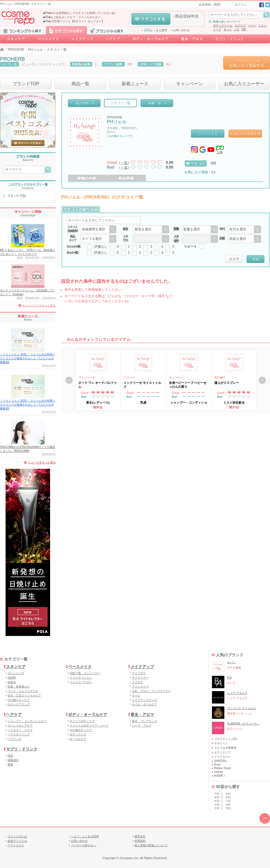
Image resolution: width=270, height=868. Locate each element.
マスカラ (138, 682)
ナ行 (217, 801)
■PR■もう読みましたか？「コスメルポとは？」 (73, 17)
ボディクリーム (223, 25)
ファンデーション (81, 678)
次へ (262, 380)
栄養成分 (13, 760)
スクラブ (240, 25)
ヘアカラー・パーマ (20, 730)
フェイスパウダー (81, 682)
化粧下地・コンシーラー (85, 673)
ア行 (217, 794)
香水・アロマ (192, 39)
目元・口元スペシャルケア (24, 695)
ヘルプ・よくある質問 (85, 836)
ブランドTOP (26, 84)
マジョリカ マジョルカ (241, 708)
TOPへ (265, 818)
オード (228, 29)
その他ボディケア (81, 730)
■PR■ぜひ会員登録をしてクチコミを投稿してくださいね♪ (79, 13)
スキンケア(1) (16, 196)
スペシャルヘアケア (20, 726)
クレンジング (16, 673)
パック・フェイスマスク (23, 691)
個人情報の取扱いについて (151, 845)
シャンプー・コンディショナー (27, 721)
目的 (10, 756)
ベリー (252, 25)
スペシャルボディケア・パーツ (89, 726)
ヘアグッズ (14, 739)
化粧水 (12, 682)
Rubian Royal (222, 768)
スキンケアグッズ (19, 704)
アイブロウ (139, 673)
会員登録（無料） (211, 4)
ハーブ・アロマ (142, 726)
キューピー (176, 378)
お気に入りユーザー (244, 84)
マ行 (217, 805)
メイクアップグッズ (144, 700)
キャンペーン (190, 84)
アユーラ (129, 378)
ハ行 (228, 801)
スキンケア (16, 39)
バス (237, 29)
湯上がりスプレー (227, 383)
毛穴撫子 (220, 378)
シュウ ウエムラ (237, 693)
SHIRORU (220, 761)
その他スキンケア (19, 700)
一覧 (124, 163)
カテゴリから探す (67, 30)
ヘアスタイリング (19, 734)
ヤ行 (228, 805)
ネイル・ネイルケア (144, 704)
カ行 (228, 794)
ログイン (241, 4)
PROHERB (16, 50)
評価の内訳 (87, 178)
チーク (136, 695)
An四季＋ (220, 776)
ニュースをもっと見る (42, 463)
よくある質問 (156, 30)
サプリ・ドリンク (229, 39)
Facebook (262, 5)
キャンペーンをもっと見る (39, 305)
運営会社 (140, 836)
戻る (69, 380)
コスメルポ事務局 (225, 748)
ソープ (217, 29)
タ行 (228, 797)
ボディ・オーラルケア (150, 39)
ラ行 (217, 808)
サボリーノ (221, 743)
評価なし (101, 247)
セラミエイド (222, 752)
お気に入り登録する (245, 133)
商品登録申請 (187, 16)
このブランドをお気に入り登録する (247, 63)
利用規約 (140, 841)
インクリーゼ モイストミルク (142, 385)
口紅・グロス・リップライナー (151, 691)
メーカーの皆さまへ (84, 845)
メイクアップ (82, 39)
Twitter (268, 5)
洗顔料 (12, 678)
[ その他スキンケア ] (120, 136)
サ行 (217, 797)
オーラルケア (78, 739)
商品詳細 (126, 178)
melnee (219, 772)
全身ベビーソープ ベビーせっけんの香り (188, 385)
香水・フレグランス (144, 721)
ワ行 (228, 808)
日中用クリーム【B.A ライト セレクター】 (78, 21)
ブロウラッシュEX (226, 739)
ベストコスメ (16, 845)
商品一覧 (80, 84)
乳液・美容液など (19, 687)
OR (244, 29)
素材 (10, 765)
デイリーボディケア (82, 721)
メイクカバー (222, 757)
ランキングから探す (23, 30)
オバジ (231, 662)
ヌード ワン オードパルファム (97, 385)
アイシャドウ (140, 687)
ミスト (262, 25)
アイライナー (140, 678)
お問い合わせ (181, 30)
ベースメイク (48, 39)
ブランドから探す (108, 30)
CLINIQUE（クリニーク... (243, 724)
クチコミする (151, 19)
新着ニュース (135, 84)
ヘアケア (113, 39)
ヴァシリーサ (87, 378)
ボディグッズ (78, 734)
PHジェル (35, 50)
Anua (217, 765)
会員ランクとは (17, 841)
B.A (229, 678)
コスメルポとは (17, 836)
